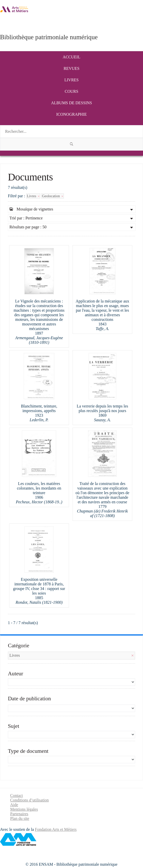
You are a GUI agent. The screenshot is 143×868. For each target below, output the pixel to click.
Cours (71, 91)
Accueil (71, 57)
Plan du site (20, 818)
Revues (71, 68)
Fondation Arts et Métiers (56, 829)
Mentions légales (24, 809)
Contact (17, 795)
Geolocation (53, 196)
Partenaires (19, 814)
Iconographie (71, 114)
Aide (14, 805)
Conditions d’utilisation (30, 800)
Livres (71, 80)
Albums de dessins (72, 103)
